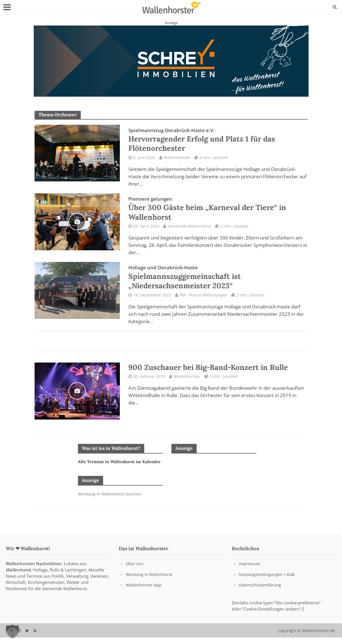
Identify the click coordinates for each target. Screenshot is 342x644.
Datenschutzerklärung (260, 592)
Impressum (250, 571)
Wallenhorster (177, 160)
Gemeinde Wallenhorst (189, 231)
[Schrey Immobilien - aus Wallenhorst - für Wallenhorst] (171, 61)
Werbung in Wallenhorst (149, 581)
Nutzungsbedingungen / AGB (267, 581)
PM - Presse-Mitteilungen (203, 301)
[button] (12, 632)
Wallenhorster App (144, 592)
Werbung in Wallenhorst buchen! (112, 507)
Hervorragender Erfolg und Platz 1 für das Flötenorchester (207, 141)
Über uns (135, 571)
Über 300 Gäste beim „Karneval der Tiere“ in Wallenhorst (213, 212)
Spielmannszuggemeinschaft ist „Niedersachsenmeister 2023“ (189, 283)
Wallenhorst (18, 577)
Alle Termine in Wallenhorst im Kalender (112, 472)
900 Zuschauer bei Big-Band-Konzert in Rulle (214, 374)
